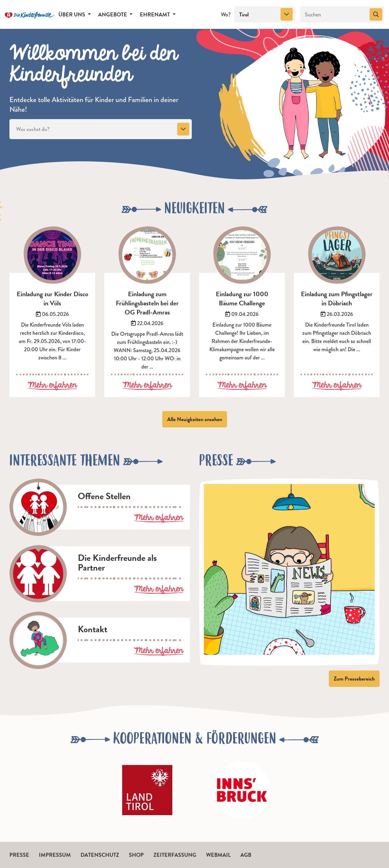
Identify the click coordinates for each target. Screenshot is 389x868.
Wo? (226, 15)
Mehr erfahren (52, 386)
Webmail (218, 855)
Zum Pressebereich (354, 679)
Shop (136, 855)
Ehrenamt (155, 14)
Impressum (55, 855)
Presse (19, 855)
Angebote (113, 14)
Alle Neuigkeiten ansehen (195, 419)
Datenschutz (100, 855)
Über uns (72, 14)
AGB (246, 855)
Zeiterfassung (175, 855)
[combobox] (265, 15)
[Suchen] (334, 15)
